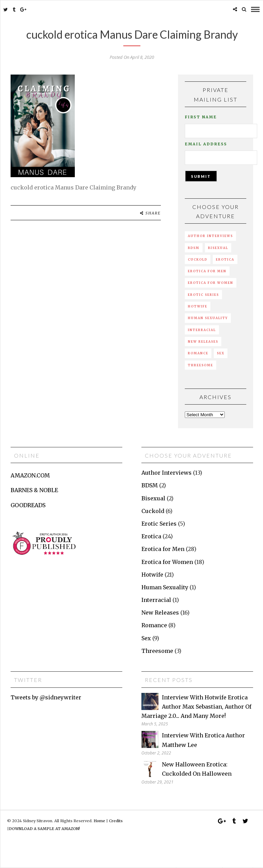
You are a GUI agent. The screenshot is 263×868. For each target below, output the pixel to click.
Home (99, 821)
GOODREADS (28, 505)
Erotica (225, 259)
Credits (116, 821)
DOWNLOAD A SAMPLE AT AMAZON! (44, 829)
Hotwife (198, 306)
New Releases (203, 341)
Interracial (202, 330)
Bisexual (218, 248)
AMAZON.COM (30, 475)
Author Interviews (210, 236)
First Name (201, 117)
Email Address (206, 144)
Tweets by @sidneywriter (46, 697)
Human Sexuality (208, 318)
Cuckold (198, 259)
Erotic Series (203, 295)
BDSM (194, 248)
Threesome (200, 365)
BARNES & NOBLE (34, 490)
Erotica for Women (211, 283)
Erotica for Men (207, 271)
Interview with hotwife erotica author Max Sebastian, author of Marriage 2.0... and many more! (196, 707)
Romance (198, 353)
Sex (221, 353)
